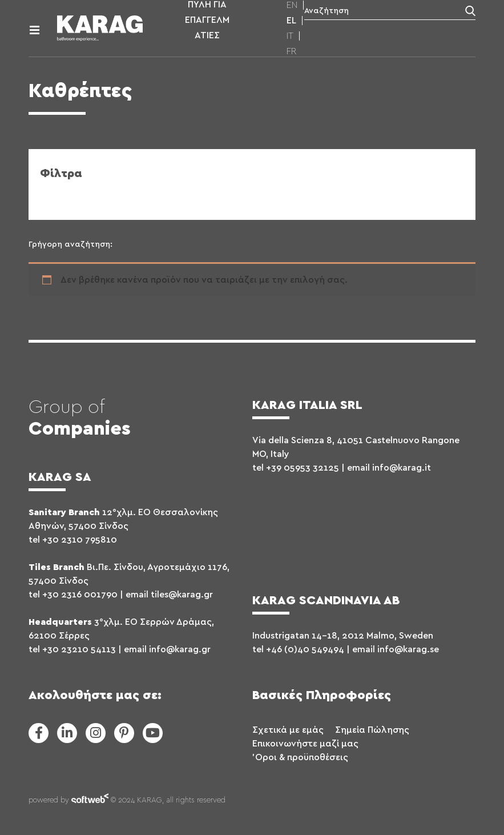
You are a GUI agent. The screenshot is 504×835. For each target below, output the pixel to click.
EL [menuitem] (291, 21)
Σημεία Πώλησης (372, 730)
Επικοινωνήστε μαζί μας (305, 744)
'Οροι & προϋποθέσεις (300, 757)
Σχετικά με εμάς (288, 730)
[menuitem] (292, 5)
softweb (90, 801)
